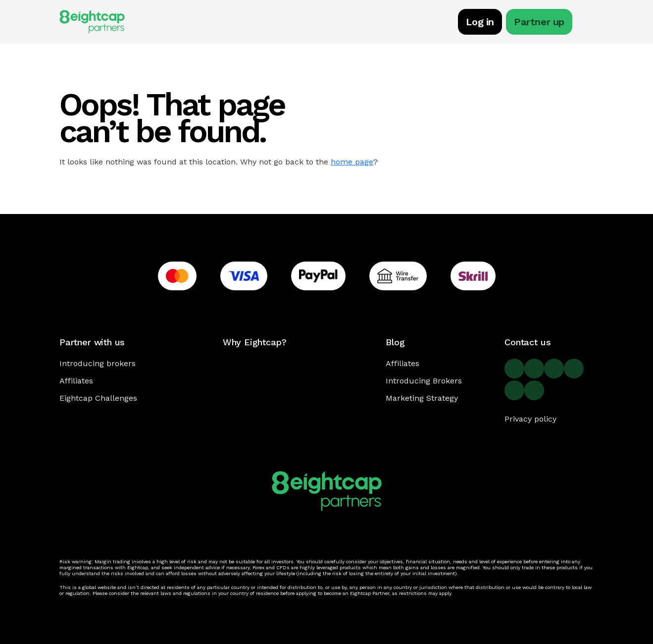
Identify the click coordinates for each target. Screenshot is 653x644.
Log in (480, 22)
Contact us (527, 342)
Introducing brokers (98, 363)
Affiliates (76, 381)
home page (352, 162)
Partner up (539, 22)
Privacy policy (530, 419)
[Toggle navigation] (589, 23)
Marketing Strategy (422, 398)
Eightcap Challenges (98, 398)
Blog (395, 342)
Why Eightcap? (255, 342)
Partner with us (92, 342)
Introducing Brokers (424, 381)
